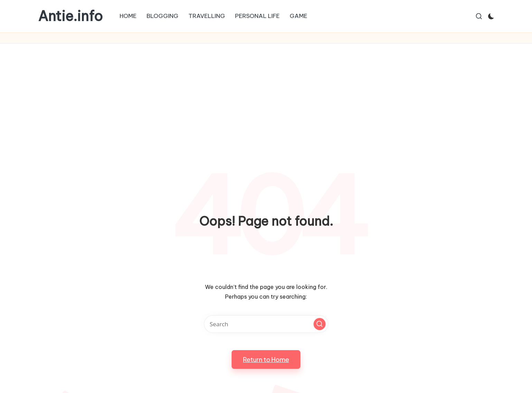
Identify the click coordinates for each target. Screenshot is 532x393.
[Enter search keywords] (266, 324)
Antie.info (70, 16)
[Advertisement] (266, 95)
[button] (320, 324)
